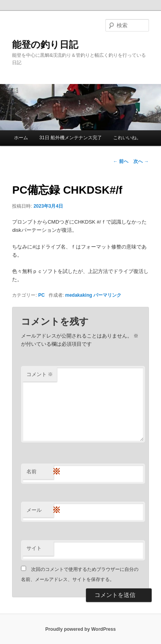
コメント (40, 374)
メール (40, 510)
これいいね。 (127, 138)
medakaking (78, 295)
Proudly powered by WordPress (80, 629)
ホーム (21, 138)
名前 (40, 472)
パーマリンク (107, 295)
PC (41, 295)
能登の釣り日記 (45, 45)
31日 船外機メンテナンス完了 (71, 138)
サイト (34, 548)
